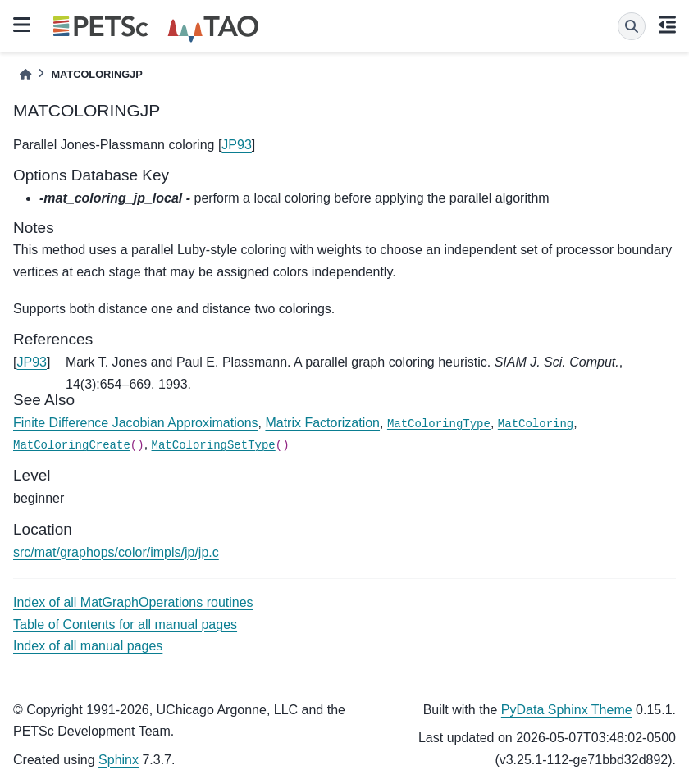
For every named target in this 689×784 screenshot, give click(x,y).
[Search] (632, 26)
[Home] (25, 74)
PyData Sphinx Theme (567, 710)
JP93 (236, 145)
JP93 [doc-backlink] (31, 362)
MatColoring (536, 424)
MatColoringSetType (214, 445)
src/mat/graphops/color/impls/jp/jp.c (116, 552)
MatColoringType (439, 424)
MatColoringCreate (72, 445)
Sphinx (119, 760)
